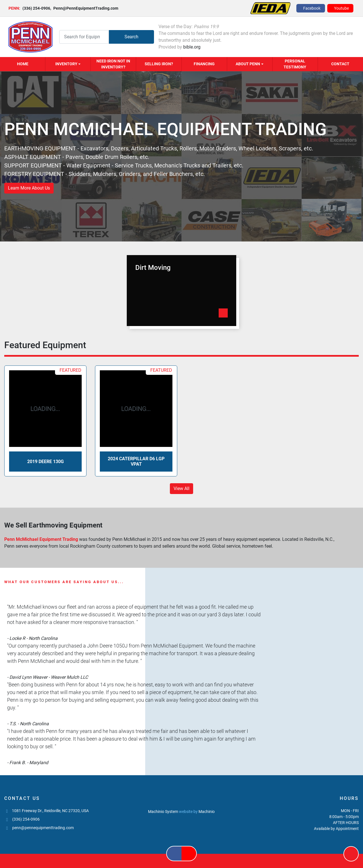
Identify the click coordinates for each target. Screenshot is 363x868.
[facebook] (311, 8)
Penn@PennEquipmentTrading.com (84, 8)
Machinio (207, 812)
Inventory (66, 64)
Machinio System (163, 812)
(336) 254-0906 (36, 8)
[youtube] (340, 8)
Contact (340, 64)
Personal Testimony (295, 64)
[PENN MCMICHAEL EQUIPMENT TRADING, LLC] (181, 799)
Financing (204, 64)
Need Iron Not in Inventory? (113, 64)
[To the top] (351, 854)
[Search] (84, 37)
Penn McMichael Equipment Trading (42, 539)
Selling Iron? (159, 64)
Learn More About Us (29, 188)
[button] (68, 64)
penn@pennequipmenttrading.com (43, 828)
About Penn (248, 64)
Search (131, 37)
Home (23, 64)
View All (181, 488)
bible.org (192, 47)
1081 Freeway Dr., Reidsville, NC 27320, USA (50, 811)
